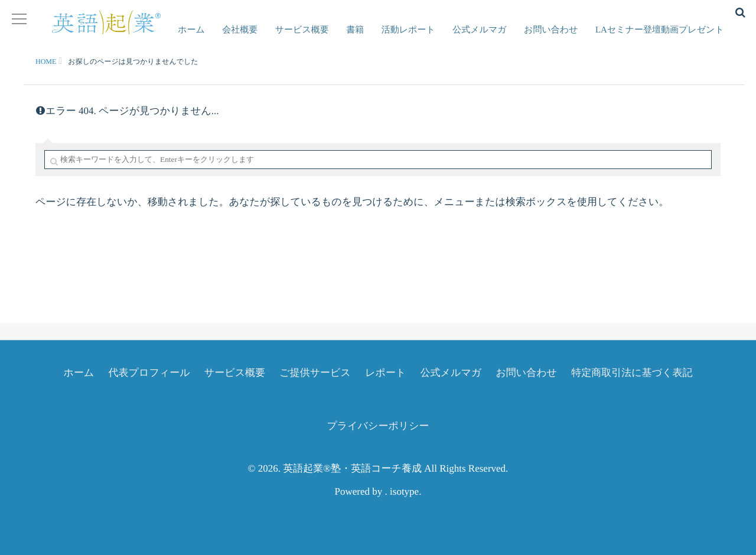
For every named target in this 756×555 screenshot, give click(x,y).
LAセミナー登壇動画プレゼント (662, 39)
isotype (404, 491)
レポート (385, 373)
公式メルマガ (492, 39)
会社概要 (272, 39)
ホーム (229, 39)
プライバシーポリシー (378, 426)
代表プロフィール (149, 373)
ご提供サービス (315, 373)
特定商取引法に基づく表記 (632, 373)
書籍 (377, 39)
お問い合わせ (558, 39)
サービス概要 (329, 39)
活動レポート (426, 39)
